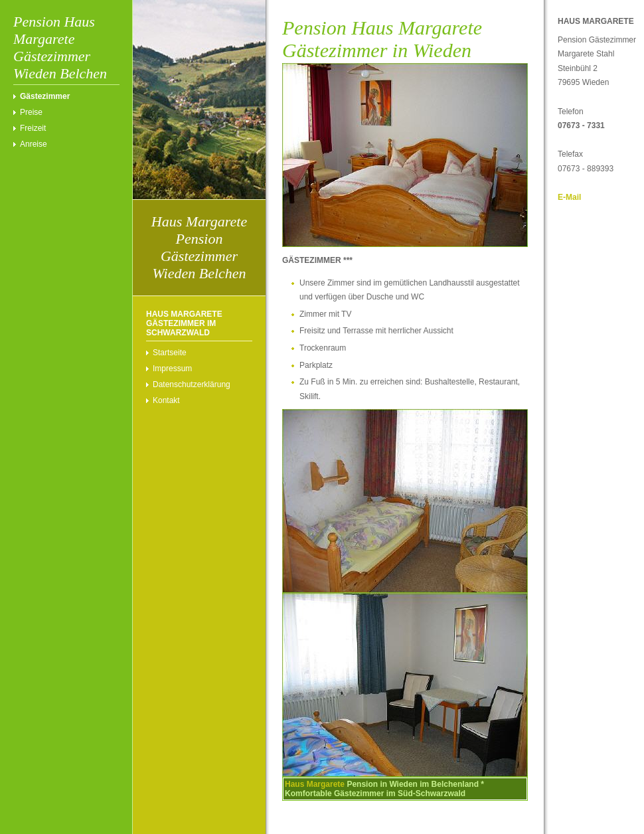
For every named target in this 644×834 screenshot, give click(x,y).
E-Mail (569, 197)
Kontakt (166, 400)
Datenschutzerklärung (192, 384)
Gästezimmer (45, 96)
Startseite (170, 353)
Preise (31, 112)
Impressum (172, 369)
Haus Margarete (315, 784)
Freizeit (33, 128)
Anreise (34, 144)
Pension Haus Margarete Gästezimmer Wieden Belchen (60, 47)
